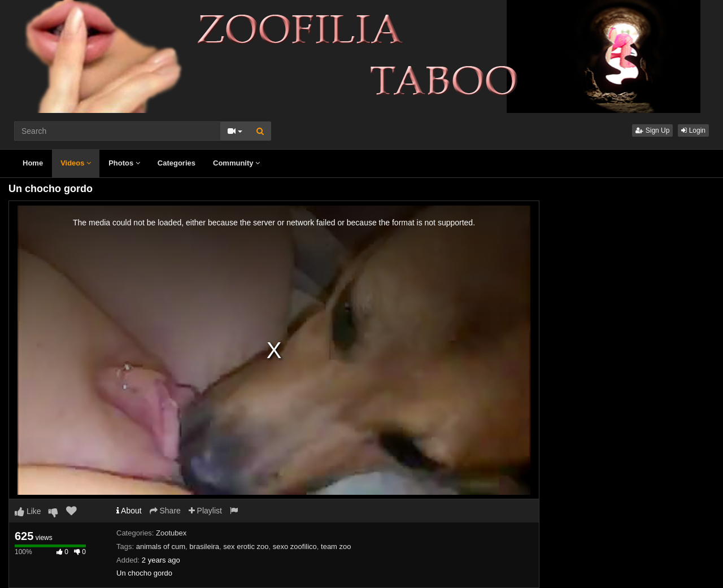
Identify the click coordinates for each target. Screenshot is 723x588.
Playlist (205, 511)
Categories (177, 163)
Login (693, 130)
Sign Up (652, 130)
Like (28, 511)
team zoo (336, 546)
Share (165, 511)
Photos (124, 163)
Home (33, 163)
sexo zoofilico (295, 546)
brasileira (204, 546)
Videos (76, 163)
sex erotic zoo (246, 546)
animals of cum (161, 546)
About (129, 511)
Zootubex (171, 533)
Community (236, 163)
